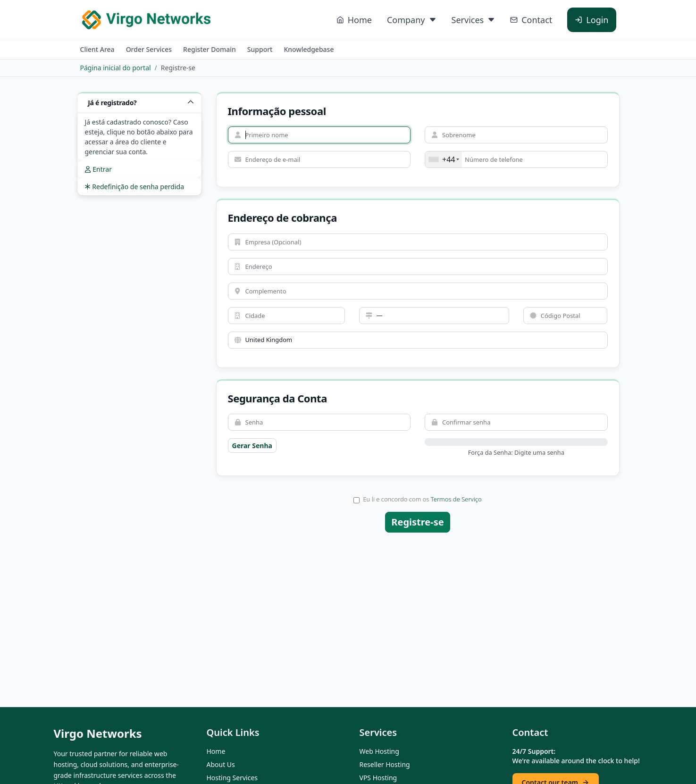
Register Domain (210, 49)
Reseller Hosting (385, 764)
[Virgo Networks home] (146, 20)
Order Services (149, 49)
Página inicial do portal (116, 68)
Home (216, 751)
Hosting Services (232, 778)
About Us (221, 764)
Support (260, 49)
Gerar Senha (252, 446)
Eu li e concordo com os (417, 499)
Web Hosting (379, 751)
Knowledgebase (309, 49)
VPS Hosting (378, 778)
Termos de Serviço (456, 499)
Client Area (97, 49)
